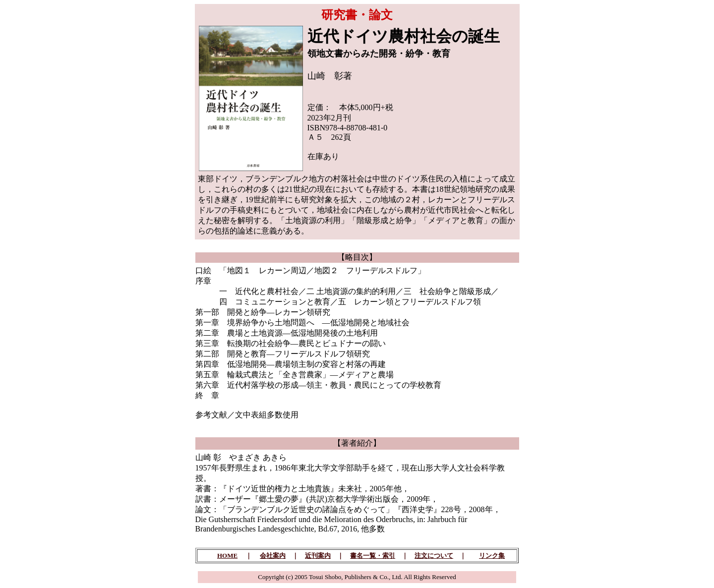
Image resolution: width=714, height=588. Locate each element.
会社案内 (273, 556)
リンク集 (492, 556)
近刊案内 (318, 556)
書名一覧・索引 (373, 556)
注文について (434, 556)
